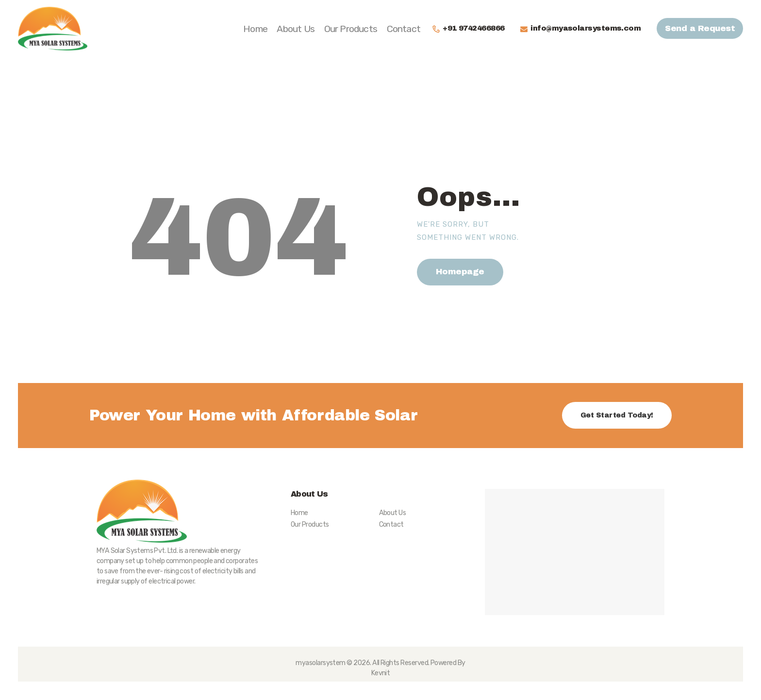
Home (299, 513)
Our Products (310, 525)
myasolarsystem (321, 663)
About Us (393, 513)
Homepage (460, 272)
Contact (391, 525)
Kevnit (381, 673)
